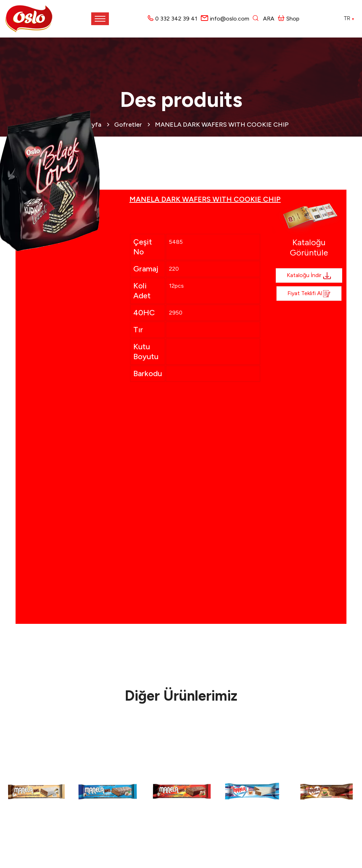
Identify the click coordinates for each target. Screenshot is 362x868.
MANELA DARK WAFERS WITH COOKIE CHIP (222, 125)
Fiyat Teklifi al (309, 294)
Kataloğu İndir (309, 276)
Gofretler (128, 125)
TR (349, 18)
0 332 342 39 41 (176, 19)
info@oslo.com (230, 19)
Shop (289, 19)
